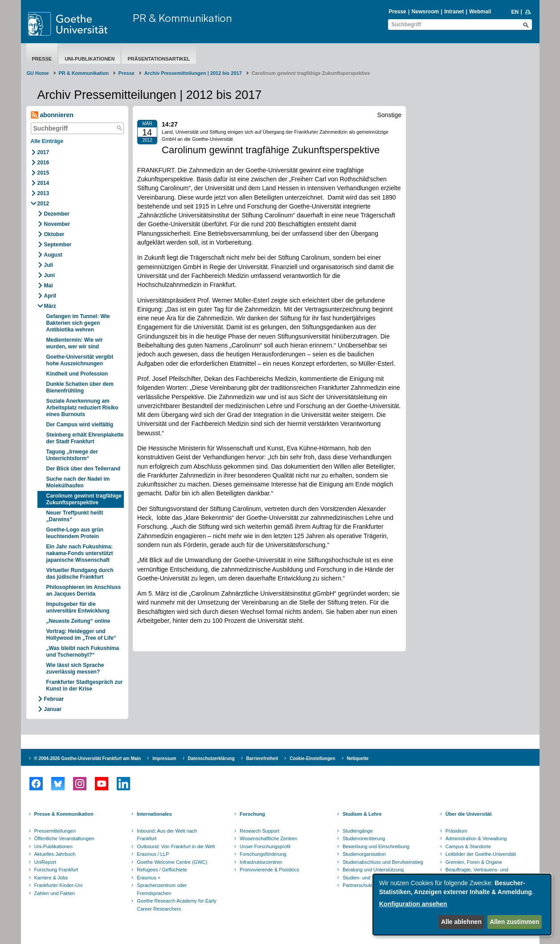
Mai (49, 286)
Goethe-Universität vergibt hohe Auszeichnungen (80, 360)
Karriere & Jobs (51, 878)
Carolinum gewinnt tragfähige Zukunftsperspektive (84, 499)
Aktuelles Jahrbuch (55, 854)
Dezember (57, 214)
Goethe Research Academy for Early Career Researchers (177, 905)
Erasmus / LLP (153, 854)
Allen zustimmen (514, 922)
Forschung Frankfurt (56, 870)
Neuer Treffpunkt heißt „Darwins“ (75, 516)
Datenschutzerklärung (211, 758)
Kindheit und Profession (77, 374)
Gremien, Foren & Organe (474, 862)
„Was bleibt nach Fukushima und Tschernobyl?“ (83, 652)
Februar (54, 699)
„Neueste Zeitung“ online (78, 621)
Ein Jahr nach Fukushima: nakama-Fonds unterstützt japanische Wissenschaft (80, 553)
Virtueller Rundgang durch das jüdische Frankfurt (80, 574)
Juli (49, 265)
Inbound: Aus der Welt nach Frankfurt (167, 835)
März (50, 306)
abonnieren (52, 115)
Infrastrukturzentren (261, 862)
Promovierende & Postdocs (269, 870)
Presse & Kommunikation (64, 814)
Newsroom (425, 12)
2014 (43, 183)
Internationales (154, 814)
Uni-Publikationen (90, 59)
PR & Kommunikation (182, 18)
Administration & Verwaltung (476, 838)
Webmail (480, 12)
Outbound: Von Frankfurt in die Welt (176, 846)
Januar (53, 709)
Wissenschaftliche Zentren (268, 838)
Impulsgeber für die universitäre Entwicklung (78, 607)
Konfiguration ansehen (413, 904)
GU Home (38, 73)
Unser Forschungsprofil (265, 846)
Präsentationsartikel (159, 59)
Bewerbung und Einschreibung (376, 846)
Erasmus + (149, 878)
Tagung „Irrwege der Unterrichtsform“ (72, 455)
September (58, 245)
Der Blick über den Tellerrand (84, 469)
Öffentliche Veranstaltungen (64, 838)
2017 (43, 152)
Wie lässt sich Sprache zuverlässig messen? (75, 668)
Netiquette (358, 758)
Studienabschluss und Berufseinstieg (383, 862)
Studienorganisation (364, 854)
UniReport (45, 862)
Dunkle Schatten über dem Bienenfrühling (80, 387)
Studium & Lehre (362, 814)
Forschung (252, 814)
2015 (43, 173)
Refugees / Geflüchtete (162, 870)
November (57, 224)
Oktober (54, 234)
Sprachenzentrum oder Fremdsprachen (162, 889)
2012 (43, 204)
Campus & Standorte (468, 846)
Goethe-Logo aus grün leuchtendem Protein (75, 533)
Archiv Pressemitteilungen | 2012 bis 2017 (193, 73)
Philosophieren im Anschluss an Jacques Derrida (84, 591)
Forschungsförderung (263, 854)
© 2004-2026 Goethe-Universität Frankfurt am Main (88, 758)
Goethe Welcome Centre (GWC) (172, 862)
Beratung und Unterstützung (373, 870)
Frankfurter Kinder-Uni (59, 885)
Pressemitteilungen (55, 831)
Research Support (260, 831)
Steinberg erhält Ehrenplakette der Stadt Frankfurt (85, 438)
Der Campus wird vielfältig (80, 425)
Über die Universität (469, 814)
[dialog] (462, 905)
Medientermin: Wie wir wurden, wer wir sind (75, 343)
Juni (50, 275)
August (53, 255)
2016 (43, 163)
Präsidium (456, 831)
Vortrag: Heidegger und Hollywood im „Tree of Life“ (81, 635)
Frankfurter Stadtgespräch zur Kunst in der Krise (85, 685)
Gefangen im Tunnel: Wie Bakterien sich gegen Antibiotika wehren (78, 323)
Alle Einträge (47, 141)
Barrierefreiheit (262, 758)
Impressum (164, 758)
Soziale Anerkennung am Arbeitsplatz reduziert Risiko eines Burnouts (82, 408)
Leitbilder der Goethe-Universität (481, 854)
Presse (397, 12)
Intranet (454, 12)
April (50, 296)
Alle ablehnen (461, 922)
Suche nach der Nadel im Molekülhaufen (78, 482)
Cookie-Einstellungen (312, 758)
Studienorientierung (364, 838)
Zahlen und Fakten (55, 893)
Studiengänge (358, 831)
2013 (43, 193)
